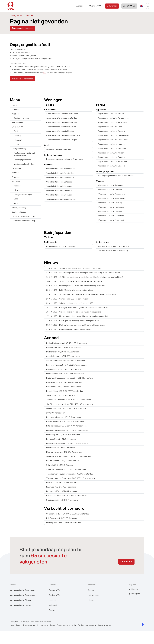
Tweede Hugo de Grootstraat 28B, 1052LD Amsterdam (70, 478)
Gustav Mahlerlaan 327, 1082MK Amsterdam (66, 361)
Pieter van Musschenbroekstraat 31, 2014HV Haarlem (69, 378)
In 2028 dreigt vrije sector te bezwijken (69, 290)
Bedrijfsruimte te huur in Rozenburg (61, 246)
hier (45, 73)
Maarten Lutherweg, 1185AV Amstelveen (64, 452)
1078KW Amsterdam (56, 413)
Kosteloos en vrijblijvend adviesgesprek (24, 154)
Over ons (16, 177)
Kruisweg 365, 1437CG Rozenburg (61, 487)
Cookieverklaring (19, 212)
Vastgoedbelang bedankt (25, 164)
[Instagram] (131, 594)
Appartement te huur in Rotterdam (112, 162)
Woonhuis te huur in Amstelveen (112, 194)
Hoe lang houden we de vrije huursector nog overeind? (76, 286)
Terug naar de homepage (22, 28)
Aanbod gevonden (22, 118)
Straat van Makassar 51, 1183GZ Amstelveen (66, 469)
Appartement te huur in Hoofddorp (112, 148)
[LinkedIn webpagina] (131, 589)
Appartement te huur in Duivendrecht (113, 135)
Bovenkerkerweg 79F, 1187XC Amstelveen (65, 422)
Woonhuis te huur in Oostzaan (110, 211)
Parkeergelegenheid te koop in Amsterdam (64, 159)
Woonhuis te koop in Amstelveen (60, 169)
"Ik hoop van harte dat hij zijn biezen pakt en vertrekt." (75, 281)
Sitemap (15, 203)
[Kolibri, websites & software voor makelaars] (143, 624)
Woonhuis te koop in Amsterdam (60, 173)
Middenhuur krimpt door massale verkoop (70, 329)
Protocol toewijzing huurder (24, 216)
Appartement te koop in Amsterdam (62, 118)
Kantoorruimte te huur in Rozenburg (113, 251)
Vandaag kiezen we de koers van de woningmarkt (73, 312)
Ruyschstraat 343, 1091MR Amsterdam (63, 387)
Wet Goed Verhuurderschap (24, 221)
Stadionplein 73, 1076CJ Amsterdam (62, 500)
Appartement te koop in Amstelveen (62, 114)
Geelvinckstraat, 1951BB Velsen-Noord (63, 356)
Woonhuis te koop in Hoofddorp (60, 186)
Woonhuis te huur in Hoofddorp (111, 207)
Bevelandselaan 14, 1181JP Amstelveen (64, 417)
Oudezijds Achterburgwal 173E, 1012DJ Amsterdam (69, 456)
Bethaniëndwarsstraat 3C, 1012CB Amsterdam (66, 343)
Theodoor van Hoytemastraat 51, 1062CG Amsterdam (70, 474)
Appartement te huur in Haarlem (111, 144)
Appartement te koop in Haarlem (60, 131)
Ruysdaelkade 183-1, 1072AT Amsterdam (65, 391)
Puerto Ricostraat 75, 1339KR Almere (63, 461)
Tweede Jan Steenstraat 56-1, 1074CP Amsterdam (69, 400)
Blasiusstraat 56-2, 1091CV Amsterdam (64, 348)
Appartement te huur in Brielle (111, 127)
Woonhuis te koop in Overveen (59, 195)
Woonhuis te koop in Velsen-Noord (61, 199)
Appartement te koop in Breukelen (61, 127)
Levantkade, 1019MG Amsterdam (61, 448)
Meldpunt (18, 140)
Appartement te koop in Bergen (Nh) (62, 122)
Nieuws (17, 190)
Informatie (16, 182)
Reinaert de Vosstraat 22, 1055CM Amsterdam (67, 496)
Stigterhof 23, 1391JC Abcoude (60, 465)
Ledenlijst (18, 136)
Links (16, 199)
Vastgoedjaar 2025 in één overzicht (68, 299)
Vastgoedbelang (19, 149)
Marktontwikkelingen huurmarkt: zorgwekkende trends (76, 325)
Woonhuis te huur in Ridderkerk (111, 216)
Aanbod (15, 110)
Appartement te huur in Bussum (111, 131)
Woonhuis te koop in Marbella (59, 191)
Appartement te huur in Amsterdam (113, 122)
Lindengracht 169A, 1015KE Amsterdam (64, 523)
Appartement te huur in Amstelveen (113, 118)
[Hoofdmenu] (148, 6)
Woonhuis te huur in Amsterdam (111, 198)
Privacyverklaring (19, 208)
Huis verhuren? (18, 123)
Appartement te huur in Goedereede (113, 140)
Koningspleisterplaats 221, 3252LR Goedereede (67, 443)
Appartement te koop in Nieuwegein (62, 140)
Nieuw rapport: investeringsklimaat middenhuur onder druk (77, 316)
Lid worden (17, 168)
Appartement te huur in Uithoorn (111, 166)
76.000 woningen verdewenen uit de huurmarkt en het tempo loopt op (83, 294)
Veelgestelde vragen (23, 195)
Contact (17, 144)
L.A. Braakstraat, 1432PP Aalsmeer (62, 518)
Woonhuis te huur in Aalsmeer (110, 185)
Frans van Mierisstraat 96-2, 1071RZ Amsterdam (67, 430)
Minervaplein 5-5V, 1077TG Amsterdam (63, 369)
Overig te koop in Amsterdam (59, 149)
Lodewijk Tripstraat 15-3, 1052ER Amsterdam (66, 365)
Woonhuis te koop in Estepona (59, 182)
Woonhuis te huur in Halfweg (110, 203)
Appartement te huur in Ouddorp (111, 157)
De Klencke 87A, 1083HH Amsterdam (63, 352)
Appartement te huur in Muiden (111, 153)
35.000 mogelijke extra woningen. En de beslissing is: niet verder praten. (83, 273)
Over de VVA (18, 127)
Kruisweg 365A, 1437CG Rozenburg (62, 491)
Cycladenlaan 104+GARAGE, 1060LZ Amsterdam (68, 514)
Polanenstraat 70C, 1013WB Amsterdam (64, 382)
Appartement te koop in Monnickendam (63, 135)
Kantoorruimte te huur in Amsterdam (113, 246)
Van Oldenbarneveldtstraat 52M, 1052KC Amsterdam (69, 404)
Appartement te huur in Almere (111, 114)
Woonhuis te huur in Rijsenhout (111, 220)
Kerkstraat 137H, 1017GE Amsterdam (63, 483)
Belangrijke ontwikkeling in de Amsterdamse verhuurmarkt (77, 308)
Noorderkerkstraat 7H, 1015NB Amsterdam (65, 374)
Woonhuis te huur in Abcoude (110, 190)
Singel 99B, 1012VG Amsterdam (60, 395)
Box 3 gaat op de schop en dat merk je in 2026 (73, 321)
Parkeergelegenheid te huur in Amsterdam (116, 176)
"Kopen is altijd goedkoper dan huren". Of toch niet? (74, 268)
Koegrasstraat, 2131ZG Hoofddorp (61, 439)
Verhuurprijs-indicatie (23, 160)
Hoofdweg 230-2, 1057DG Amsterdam (63, 435)
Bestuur (17, 131)
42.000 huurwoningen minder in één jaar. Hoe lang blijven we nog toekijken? (85, 277)
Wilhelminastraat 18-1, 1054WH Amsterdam (66, 409)
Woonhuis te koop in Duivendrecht (61, 178)
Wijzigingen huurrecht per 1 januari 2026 (70, 303)
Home (14, 105)
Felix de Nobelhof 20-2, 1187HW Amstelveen (66, 426)
